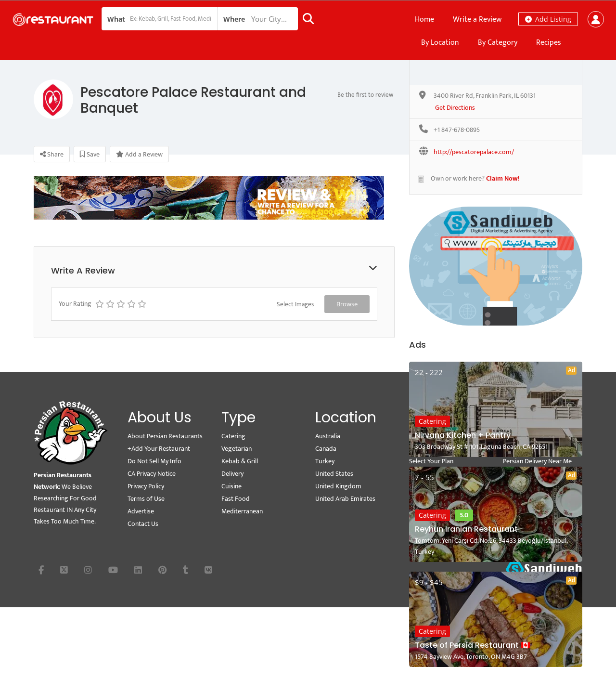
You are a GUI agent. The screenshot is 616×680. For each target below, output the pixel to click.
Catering (432, 421)
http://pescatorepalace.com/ (474, 152)
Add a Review (139, 154)
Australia (328, 436)
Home (424, 20)
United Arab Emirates (345, 499)
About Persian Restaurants (165, 436)
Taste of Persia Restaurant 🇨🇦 (473, 645)
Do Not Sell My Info (154, 461)
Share (52, 154)
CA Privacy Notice (152, 474)
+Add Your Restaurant (159, 449)
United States (334, 474)
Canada (326, 449)
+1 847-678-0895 (457, 130)
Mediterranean (242, 511)
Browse (347, 304)
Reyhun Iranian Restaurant (466, 529)
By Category (498, 43)
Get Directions (455, 108)
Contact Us (143, 524)
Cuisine (231, 486)
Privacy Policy (146, 486)
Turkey (325, 461)
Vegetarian (237, 449)
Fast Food (236, 499)
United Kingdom (338, 486)
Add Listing (548, 19)
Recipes (549, 43)
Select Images (295, 304)
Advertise (141, 511)
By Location (440, 43)
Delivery (232, 474)
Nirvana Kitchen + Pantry (463, 435)
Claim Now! (503, 178)
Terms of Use (146, 499)
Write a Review (477, 20)
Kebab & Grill (240, 461)
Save (90, 154)
